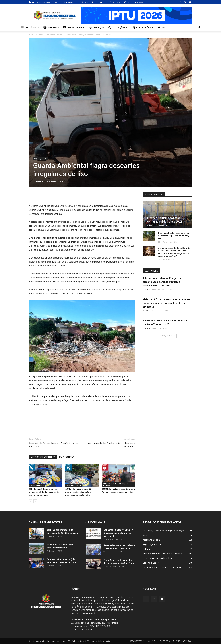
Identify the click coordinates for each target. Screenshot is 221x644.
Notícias (30, 27)
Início (31, 35)
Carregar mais (168, 336)
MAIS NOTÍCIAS (67, 457)
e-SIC (103, 2)
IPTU (162, 27)
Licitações (118, 27)
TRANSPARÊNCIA (89, 2)
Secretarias (74, 27)
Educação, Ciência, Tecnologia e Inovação (115, 484)
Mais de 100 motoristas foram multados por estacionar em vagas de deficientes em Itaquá (166, 303)
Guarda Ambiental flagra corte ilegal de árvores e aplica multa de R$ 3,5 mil (174, 236)
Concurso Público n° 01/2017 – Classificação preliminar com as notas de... (119, 533)
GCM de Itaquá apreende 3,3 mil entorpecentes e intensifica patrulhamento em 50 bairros (80, 492)
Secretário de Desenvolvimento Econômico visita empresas (53, 445)
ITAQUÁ (40, 181)
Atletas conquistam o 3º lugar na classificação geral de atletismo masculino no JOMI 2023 (162, 282)
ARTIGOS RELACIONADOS (43, 457)
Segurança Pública (54, 35)
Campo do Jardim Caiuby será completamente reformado (112, 445)
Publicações (143, 27)
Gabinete (51, 27)
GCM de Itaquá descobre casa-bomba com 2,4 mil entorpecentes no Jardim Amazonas (44, 492)
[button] (199, 28)
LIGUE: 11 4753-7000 (133, 2)
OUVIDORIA (115, 2)
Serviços (96, 27)
